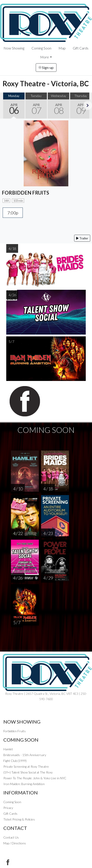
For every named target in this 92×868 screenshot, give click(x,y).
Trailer (82, 238)
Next (88, 105)
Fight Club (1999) (15, 761)
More (45, 57)
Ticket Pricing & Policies (19, 819)
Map (62, 48)
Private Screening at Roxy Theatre (26, 766)
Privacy (8, 808)
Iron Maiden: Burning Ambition (24, 784)
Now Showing (14, 48)
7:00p (13, 213)
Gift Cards (81, 48)
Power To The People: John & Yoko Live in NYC (35, 778)
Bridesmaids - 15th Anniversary (25, 755)
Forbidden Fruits (15, 731)
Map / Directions (15, 843)
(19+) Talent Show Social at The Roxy (28, 772)
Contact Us (11, 837)
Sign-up (46, 67)
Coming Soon (41, 48)
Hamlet (8, 749)
